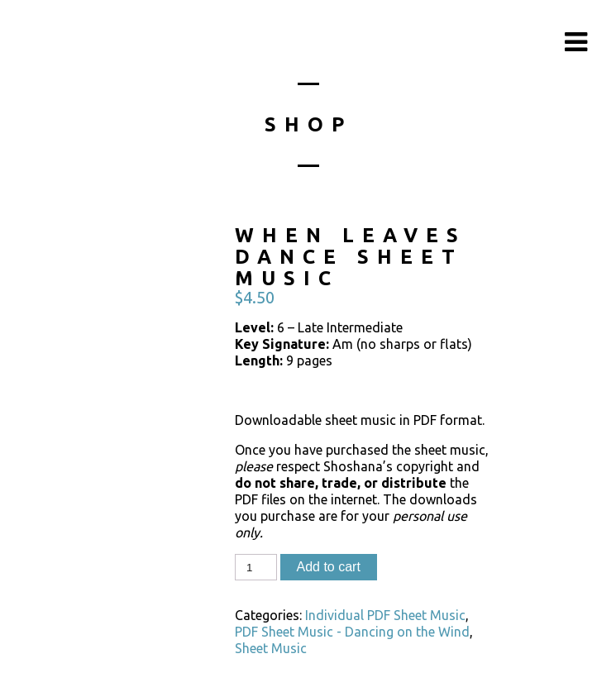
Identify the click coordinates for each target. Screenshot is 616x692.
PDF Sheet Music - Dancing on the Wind (352, 632)
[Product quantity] (255, 567)
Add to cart (329, 567)
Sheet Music (271, 648)
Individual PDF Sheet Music (385, 615)
